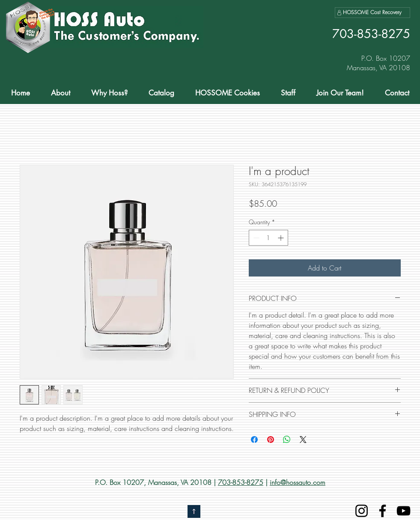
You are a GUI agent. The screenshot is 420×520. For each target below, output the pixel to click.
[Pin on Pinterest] (271, 440)
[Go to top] (194, 511)
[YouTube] (404, 511)
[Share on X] (303, 440)
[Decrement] (255, 238)
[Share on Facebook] (254, 440)
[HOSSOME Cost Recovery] (372, 13)
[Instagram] (362, 511)
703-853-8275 (241, 482)
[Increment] (281, 238)
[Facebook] (383, 511)
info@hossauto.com (298, 482)
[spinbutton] (268, 238)
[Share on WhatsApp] (287, 440)
